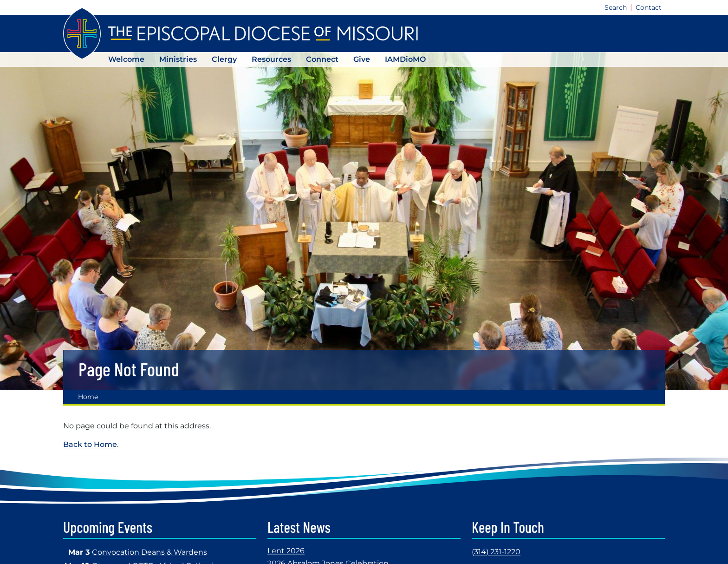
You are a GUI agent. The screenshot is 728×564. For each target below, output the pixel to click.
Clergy (224, 59)
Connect (322, 59)
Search (616, 7)
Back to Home (90, 444)
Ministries (178, 59)
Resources (271, 59)
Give (362, 59)
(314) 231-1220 (496, 552)
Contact (649, 7)
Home (88, 397)
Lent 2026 (286, 551)
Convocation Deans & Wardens (149, 552)
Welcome (126, 59)
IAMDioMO (405, 59)
